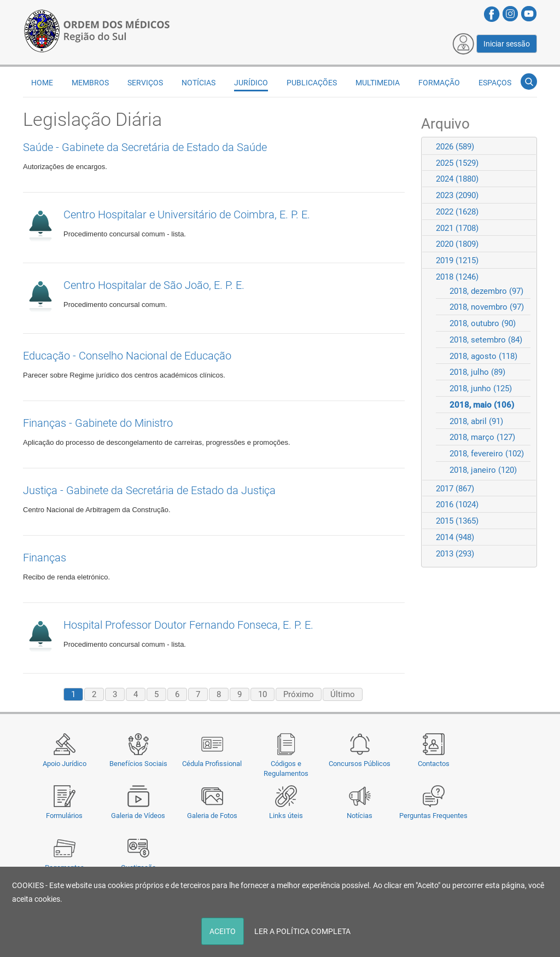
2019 (457, 260)
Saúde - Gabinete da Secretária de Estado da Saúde (145, 147)
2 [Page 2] (94, 694)
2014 (455, 537)
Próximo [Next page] (299, 694)
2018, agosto (483, 356)
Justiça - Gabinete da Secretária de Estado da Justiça (149, 490)
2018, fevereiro (487, 454)
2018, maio (482, 405)
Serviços (145, 83)
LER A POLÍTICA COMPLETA (302, 931)
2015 (457, 521)
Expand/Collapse (524, 146)
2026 (455, 147)
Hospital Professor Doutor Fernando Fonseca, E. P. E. (188, 625)
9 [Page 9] (240, 694)
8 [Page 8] (219, 694)
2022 (457, 212)
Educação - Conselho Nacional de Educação (127, 356)
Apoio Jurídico (65, 764)
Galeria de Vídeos (138, 816)
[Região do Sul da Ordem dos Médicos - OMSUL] (97, 29)
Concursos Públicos (360, 764)
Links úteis (286, 816)
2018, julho (477, 372)
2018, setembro (486, 340)
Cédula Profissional (212, 764)
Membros (90, 83)
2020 (457, 244)
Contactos (434, 764)
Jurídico (251, 83)
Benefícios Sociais (138, 764)
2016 (457, 504)
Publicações (312, 83)
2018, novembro (487, 307)
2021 (457, 228)
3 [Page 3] (115, 694)
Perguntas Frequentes (433, 816)
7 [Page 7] (198, 694)
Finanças (45, 558)
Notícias (360, 816)
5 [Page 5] (156, 694)
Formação (439, 83)
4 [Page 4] (136, 694)
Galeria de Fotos (212, 816)
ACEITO (223, 931)
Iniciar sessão (507, 44)
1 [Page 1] (73, 694)
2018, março (482, 437)
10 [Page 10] (262, 694)
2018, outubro (483, 323)
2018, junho (481, 388)
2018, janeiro (483, 470)
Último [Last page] (343, 694)
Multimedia (378, 83)
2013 (455, 554)
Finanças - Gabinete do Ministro (98, 423)
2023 (457, 195)
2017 (455, 489)
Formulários (64, 816)
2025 (457, 163)
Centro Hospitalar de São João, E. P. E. (154, 285)
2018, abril (476, 421)
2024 (457, 179)
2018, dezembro (486, 291)
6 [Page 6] (177, 694)
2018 (457, 277)
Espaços (495, 83)
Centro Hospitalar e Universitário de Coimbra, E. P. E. (187, 214)
